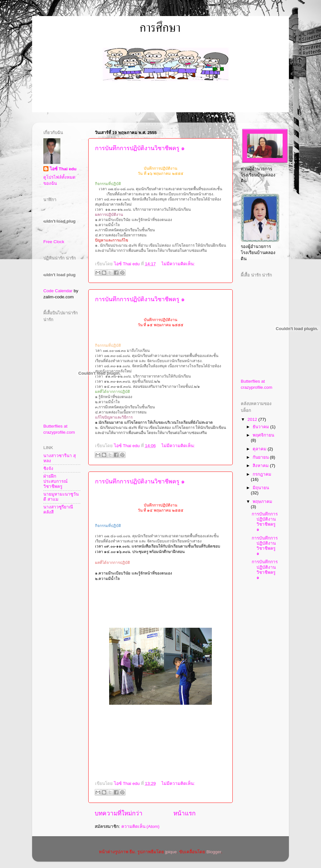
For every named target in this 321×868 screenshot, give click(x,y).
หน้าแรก (184, 813)
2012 (253, 419)
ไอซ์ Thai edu (63, 169)
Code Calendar (58, 291)
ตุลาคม (260, 449)
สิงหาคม (261, 466)
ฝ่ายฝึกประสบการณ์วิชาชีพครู (56, 481)
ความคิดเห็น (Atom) (140, 826)
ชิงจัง (48, 468)
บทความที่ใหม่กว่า (119, 813)
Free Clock (54, 242)
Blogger (214, 852)
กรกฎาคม (262, 474)
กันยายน (261, 457)
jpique (171, 852)
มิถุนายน (261, 488)
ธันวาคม (261, 427)
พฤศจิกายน (263, 435)
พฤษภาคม (262, 502)
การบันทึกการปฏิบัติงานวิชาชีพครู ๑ (140, 148)
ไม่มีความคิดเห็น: (178, 264)
